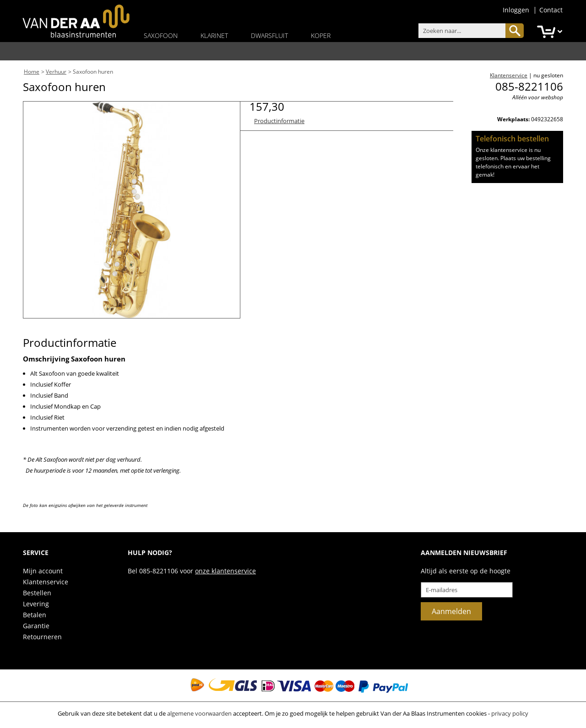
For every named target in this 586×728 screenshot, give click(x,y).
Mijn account (43, 571)
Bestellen (37, 593)
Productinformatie (279, 121)
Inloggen (516, 10)
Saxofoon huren (93, 72)
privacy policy (510, 713)
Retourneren (42, 637)
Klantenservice (509, 75)
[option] (132, 210)
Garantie (36, 626)
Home (32, 72)
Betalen (35, 615)
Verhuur (56, 72)
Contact (551, 10)
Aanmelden (451, 611)
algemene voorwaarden (199, 713)
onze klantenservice (225, 571)
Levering (36, 604)
